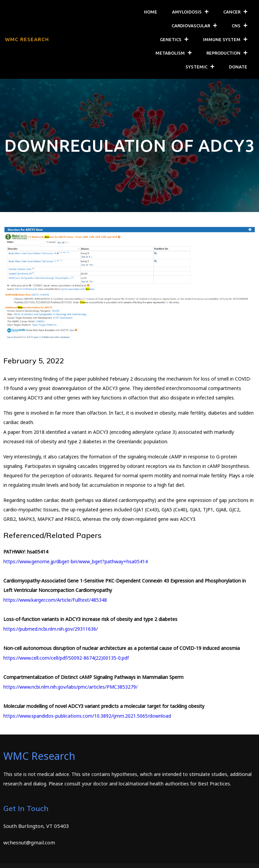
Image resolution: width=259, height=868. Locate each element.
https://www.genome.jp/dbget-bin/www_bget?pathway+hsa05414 (76, 561)
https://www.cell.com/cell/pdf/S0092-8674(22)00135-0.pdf (66, 658)
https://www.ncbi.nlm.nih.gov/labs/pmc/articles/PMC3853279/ (70, 687)
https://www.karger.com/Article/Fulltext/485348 (55, 600)
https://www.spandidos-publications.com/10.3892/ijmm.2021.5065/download (87, 716)
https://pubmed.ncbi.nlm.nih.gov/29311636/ (51, 629)
